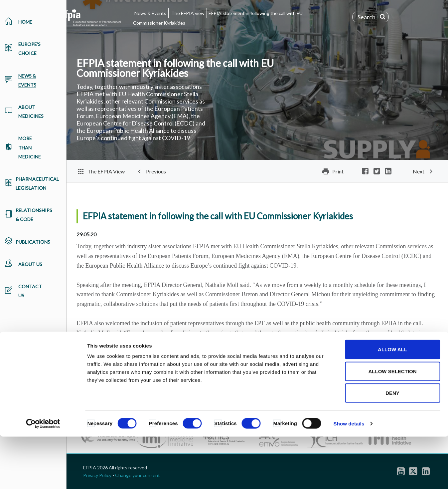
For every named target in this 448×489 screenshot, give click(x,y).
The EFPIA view (188, 13)
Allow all (392, 402)
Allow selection (393, 424)
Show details (349, 476)
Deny (392, 445)
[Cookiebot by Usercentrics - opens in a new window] (43, 476)
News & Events (150, 13)
